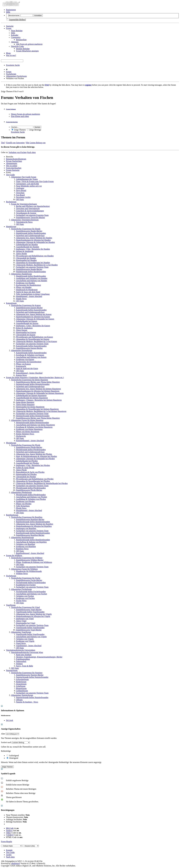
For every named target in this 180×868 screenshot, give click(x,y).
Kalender (15, 35)
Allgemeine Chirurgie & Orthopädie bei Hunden (35, 242)
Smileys (9, 831)
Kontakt (9, 850)
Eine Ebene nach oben (20, 116)
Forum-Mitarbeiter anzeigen (27, 51)
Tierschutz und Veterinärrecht (28, 208)
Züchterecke (21, 436)
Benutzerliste (21, 40)
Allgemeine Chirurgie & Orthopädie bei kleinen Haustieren (40, 393)
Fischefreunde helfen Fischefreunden (31, 583)
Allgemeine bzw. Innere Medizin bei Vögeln (34, 614)
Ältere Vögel (21, 621)
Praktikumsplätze (23, 659)
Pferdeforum (11, 443)
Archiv (9, 855)
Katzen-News (21, 375)
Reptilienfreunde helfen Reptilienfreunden (33, 522)
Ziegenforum (21, 684)
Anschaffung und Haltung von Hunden (32, 281)
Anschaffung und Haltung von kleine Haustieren (35, 425)
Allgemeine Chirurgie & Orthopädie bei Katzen (35, 319)
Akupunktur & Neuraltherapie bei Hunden (33, 263)
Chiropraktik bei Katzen (26, 335)
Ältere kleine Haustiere (25, 405)
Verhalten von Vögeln (25, 639)
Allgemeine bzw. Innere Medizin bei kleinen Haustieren (38, 389)
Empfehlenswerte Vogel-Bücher (29, 610)
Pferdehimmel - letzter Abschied (29, 510)
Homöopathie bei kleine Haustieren (30, 407)
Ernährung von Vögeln (25, 641)
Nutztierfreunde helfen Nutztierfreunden (32, 677)
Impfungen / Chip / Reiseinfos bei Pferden (33, 465)
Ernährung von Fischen (25, 598)
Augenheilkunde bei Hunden (27, 247)
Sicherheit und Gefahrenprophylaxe (30, 236)
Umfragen (20, 188)
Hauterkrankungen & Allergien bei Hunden (33, 240)
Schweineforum (22, 679)
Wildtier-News (22, 574)
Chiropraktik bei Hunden (26, 258)
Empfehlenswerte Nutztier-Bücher (30, 675)
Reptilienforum (12, 515)
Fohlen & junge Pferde (25, 468)
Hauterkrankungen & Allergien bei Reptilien (34, 526)
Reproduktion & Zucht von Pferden (30, 472)
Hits (28, 143)
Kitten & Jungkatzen (24, 328)
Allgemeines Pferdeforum (21, 492)
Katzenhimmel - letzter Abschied (29, 373)
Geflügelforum (22, 691)
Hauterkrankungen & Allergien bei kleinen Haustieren (38, 391)
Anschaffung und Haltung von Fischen (31, 594)
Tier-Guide (10, 175)
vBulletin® (15, 863)
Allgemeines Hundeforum (21, 274)
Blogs (8, 53)
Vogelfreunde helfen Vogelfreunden (30, 612)
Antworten (20, 143)
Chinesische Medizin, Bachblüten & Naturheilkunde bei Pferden (42, 483)
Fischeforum (11, 74)
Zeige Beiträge (34, 130)
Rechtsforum (11, 202)
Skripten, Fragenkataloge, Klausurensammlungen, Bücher (39, 657)
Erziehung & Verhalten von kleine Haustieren (34, 427)
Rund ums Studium (24, 655)
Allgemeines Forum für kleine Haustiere (27, 420)
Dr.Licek (9, 720)
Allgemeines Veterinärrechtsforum (25, 220)
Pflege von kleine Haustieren (28, 432)
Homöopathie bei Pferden (26, 474)
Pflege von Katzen (23, 364)
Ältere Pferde (21, 470)
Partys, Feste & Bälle (24, 666)
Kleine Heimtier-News (25, 434)
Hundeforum (11, 227)
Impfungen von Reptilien (26, 528)
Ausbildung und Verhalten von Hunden (32, 278)
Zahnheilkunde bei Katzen (27, 321)
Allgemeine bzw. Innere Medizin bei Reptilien (35, 524)
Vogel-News (21, 643)
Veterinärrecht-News (24, 222)
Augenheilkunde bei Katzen (27, 323)
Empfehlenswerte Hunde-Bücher (29, 231)
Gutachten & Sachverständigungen (30, 211)
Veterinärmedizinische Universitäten (21, 650)
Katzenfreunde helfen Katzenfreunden (31, 310)
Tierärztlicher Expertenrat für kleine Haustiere (29, 380)
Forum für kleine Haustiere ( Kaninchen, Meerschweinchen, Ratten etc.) (35, 377)
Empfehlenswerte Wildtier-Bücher (30, 560)
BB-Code (10, 828)
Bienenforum (21, 688)
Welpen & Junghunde (25, 251)
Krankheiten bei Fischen (26, 585)
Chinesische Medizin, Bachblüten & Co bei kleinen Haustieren (41, 411)
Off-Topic (20, 199)
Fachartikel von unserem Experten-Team (32, 215)
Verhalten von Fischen (25, 596)
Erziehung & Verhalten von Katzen (30, 355)
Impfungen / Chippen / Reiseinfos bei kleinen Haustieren (39, 400)
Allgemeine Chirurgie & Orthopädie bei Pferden (35, 459)
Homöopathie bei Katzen (26, 332)
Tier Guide (10, 852)
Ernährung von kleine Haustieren (29, 429)
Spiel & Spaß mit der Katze (27, 368)
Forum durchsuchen (12, 122)
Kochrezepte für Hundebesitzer (28, 285)
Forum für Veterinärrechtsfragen (24, 204)
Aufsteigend (13, 756)
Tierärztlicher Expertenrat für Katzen (26, 305)
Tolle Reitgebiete (23, 506)
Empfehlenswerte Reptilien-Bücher (30, 519)
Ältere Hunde (21, 254)
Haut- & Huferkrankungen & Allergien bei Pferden (36, 456)
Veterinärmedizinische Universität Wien (27, 652)
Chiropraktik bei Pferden (26, 477)
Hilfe (8, 12)
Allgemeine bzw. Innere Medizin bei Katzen (34, 314)
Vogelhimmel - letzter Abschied (29, 646)
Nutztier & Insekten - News (27, 702)
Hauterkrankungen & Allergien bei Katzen (33, 317)
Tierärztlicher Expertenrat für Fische (26, 578)
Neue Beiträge (17, 31)
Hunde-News (21, 299)
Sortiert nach (6, 742)
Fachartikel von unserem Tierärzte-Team (32, 267)
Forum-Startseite (13, 170)
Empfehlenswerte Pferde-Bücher (29, 447)
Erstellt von (11, 143)
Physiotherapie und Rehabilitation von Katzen (34, 337)
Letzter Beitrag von (38, 143)
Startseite (10, 26)
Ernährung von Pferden (25, 501)
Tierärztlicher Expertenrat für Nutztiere (27, 673)
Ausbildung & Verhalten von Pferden (31, 499)
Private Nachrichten (14, 161)
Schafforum (21, 686)
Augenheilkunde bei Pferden (27, 463)
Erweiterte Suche (13, 65)
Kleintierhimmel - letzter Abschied (30, 441)
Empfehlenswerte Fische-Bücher (29, 580)
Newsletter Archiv (23, 197)
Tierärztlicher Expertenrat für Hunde (26, 229)
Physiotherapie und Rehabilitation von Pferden (35, 479)
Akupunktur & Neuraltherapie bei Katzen (33, 339)
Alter (3, 734)
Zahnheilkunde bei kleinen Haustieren (31, 396)
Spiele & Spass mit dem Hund (28, 292)
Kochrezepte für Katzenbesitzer (29, 362)
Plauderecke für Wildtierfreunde (29, 571)
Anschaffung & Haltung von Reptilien (31, 542)
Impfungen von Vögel (25, 619)
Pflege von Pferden (24, 504)
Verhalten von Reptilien (25, 544)
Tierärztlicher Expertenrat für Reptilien (27, 517)
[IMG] (9, 833)
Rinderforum (21, 682)
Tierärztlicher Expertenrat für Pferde (26, 445)
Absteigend (12, 758)
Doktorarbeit (21, 661)
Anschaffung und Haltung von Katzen (31, 357)
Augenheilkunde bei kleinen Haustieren (32, 398)
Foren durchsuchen (14, 168)
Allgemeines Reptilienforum (22, 537)
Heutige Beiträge (23, 49)
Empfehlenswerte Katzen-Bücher (29, 308)
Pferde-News (21, 508)
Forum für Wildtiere (14, 555)
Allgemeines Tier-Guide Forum (24, 177)
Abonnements (12, 163)
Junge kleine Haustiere (25, 402)
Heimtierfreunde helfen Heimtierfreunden (33, 384)
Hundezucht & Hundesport (27, 290)
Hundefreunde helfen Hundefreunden (31, 233)
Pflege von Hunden (24, 287)
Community (16, 37)
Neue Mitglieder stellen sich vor (29, 186)
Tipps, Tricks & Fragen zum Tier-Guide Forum (35, 181)
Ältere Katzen (22, 330)
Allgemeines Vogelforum (21, 632)
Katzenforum (11, 303)
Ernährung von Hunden (25, 283)
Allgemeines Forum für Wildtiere (24, 569)
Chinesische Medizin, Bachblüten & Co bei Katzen (36, 341)
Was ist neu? (11, 55)
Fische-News (21, 601)
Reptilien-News (22, 549)
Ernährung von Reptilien (26, 546)
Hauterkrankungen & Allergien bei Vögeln (33, 616)
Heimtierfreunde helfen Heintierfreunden (32, 423)
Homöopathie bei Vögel (26, 623)
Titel (3, 143)
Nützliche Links (17, 46)
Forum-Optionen (11, 109)
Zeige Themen (19, 130)
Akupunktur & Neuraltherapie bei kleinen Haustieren (37, 409)
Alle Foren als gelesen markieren (29, 44)
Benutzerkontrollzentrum (16, 159)
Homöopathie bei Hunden (26, 260)
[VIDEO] (10, 835)
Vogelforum (11, 605)
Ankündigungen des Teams (27, 179)
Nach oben (31, 152)
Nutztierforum (12, 670)
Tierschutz (20, 193)
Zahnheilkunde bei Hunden (27, 245)
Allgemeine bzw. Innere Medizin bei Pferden (34, 454)
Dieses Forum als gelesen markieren (25, 114)
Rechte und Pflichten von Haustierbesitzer (33, 206)
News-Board (21, 190)
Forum (9, 28)
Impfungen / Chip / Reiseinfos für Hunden (33, 249)
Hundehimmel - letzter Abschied (29, 296)
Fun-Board (20, 195)
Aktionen (15, 42)
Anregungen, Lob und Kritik (27, 184)
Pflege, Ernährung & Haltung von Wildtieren (34, 562)
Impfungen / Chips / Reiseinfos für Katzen (33, 326)
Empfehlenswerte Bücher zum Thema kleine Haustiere (38, 382)
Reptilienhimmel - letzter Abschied (30, 553)
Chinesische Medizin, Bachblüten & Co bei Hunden (37, 265)
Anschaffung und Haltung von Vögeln (31, 637)
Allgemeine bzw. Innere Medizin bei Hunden (34, 238)
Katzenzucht (21, 366)
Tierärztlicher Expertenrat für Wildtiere (27, 558)
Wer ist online (12, 166)
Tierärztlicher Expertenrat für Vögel (25, 607)
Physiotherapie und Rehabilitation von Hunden (35, 256)
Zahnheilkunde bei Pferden (27, 461)
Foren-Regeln (6, 842)
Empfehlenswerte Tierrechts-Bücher (30, 218)
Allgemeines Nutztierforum (22, 695)
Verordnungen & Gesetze (26, 213)
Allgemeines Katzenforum (22, 350)
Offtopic (19, 700)
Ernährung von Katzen (25, 359)
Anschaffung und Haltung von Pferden (31, 497)
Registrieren (11, 10)
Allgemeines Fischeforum (16, 76)
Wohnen (19, 664)
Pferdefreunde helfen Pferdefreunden (31, 450)
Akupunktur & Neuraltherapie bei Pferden (33, 481)
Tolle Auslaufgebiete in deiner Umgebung (33, 294)
